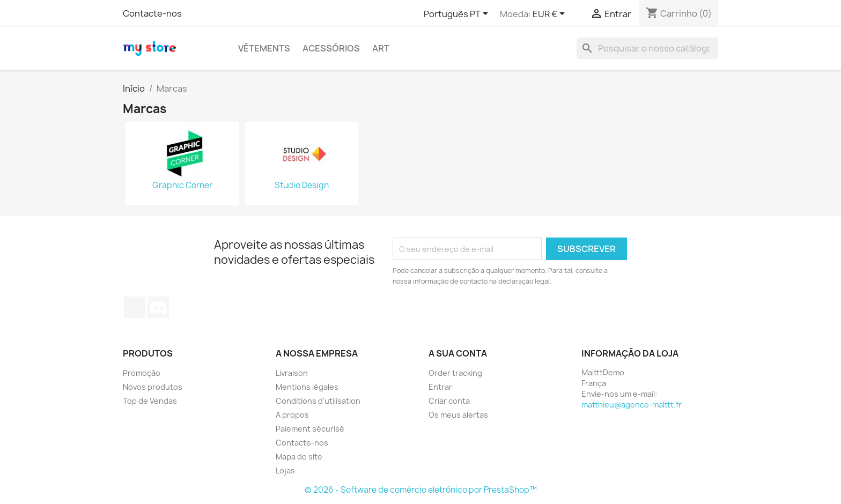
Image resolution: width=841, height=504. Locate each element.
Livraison (292, 373)
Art (381, 48)
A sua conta (458, 353)
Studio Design (302, 186)
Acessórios (331, 48)
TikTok (135, 307)
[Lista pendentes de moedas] (551, 14)
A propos (292, 415)
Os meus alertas (458, 415)
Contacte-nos (152, 13)
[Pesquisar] (647, 48)
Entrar (440, 387)
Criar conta (449, 401)
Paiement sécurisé (310, 429)
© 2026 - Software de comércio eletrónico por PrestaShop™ (421, 490)
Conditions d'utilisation (318, 401)
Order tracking (455, 373)
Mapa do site (299, 457)
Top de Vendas (150, 401)
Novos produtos (153, 387)
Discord (158, 307)
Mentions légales (307, 387)
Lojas (285, 470)
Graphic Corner (182, 186)
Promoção (142, 373)
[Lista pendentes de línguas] (458, 14)
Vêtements (264, 48)
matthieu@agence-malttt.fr (632, 405)
